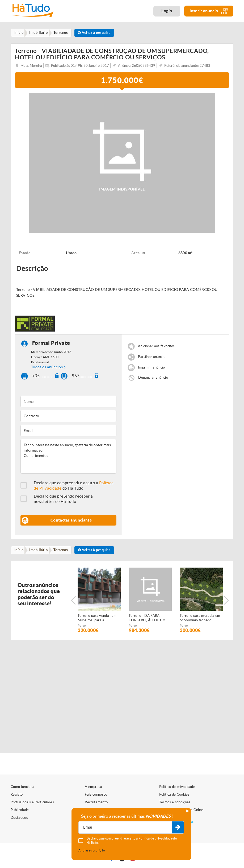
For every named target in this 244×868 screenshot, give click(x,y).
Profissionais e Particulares (32, 802)
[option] (99, 602)
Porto (82, 627)
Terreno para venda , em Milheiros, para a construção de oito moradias (97, 619)
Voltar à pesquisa (98, 33)
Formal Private (51, 344)
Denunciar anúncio (153, 378)
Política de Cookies (174, 794)
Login (167, 11)
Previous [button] (73, 602)
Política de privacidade (177, 787)
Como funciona (22, 787)
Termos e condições (175, 802)
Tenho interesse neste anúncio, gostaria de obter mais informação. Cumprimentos (68, 457)
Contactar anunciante (71, 521)
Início (20, 551)
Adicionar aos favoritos (156, 347)
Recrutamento (96, 802)
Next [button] (227, 602)
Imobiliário (40, 551)
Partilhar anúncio (152, 358)
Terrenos (63, 551)
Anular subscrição (92, 850)
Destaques (19, 818)
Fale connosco (96, 794)
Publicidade (20, 810)
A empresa (93, 787)
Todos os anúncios (47, 368)
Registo (17, 794)
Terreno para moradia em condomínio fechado (200, 619)
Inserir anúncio (209, 11)
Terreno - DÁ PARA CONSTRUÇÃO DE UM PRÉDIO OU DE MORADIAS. (147, 619)
